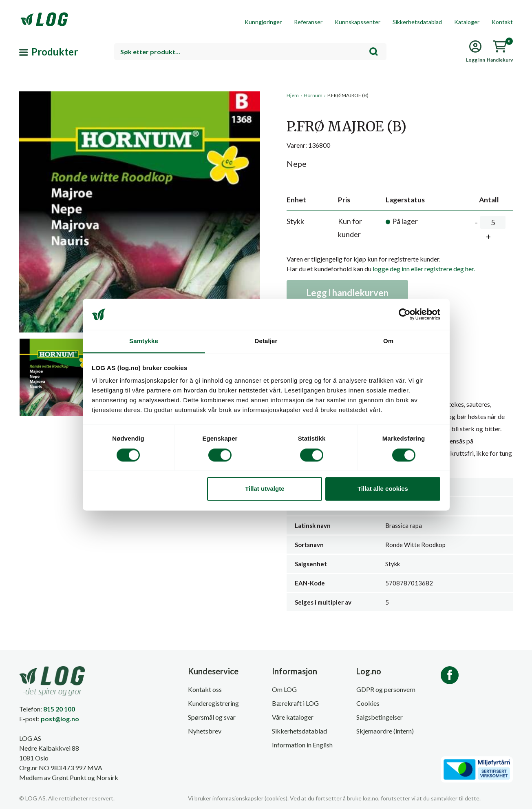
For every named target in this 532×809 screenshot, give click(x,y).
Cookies (368, 703)
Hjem (293, 95)
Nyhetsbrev (205, 731)
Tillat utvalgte (265, 489)
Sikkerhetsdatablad (417, 22)
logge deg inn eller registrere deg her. (424, 269)
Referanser (308, 22)
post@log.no (60, 719)
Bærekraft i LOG (295, 703)
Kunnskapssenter (358, 22)
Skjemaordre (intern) (385, 731)
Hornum (313, 95)
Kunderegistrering (213, 703)
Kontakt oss (205, 689)
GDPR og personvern (386, 689)
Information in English (302, 745)
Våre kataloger (293, 717)
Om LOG (284, 689)
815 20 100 (59, 709)
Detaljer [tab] (266, 341)
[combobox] (250, 52)
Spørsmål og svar (212, 717)
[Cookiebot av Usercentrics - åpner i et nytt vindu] (405, 314)
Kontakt (502, 22)
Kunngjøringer (263, 22)
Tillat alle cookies (383, 489)
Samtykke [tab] (144, 341)
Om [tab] (388, 341)
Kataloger (467, 22)
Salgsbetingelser (380, 717)
